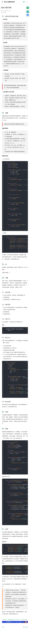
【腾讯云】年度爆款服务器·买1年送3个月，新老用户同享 (15, 629)
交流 (28, 12)
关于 (28, 15)
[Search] (27, 2)
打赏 (28, 8)
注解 (3, 636)
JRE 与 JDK (25, 636)
